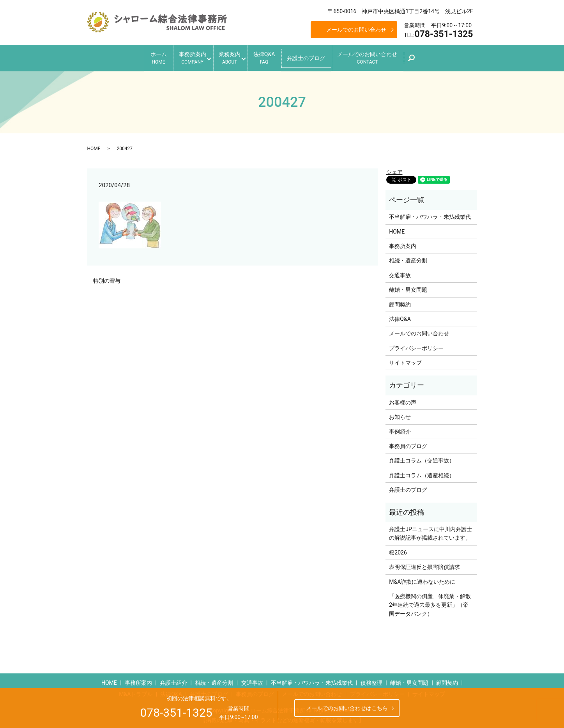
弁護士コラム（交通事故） (422, 458)
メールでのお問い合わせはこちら (347, 708)
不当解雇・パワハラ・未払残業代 (430, 214)
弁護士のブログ (315, 56)
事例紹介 (400, 429)
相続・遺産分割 (408, 258)
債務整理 (371, 680)
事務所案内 (184, 57)
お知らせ (400, 414)
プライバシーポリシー (416, 345)
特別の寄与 (107, 278)
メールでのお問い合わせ (356, 30)
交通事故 (400, 273)
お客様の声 (403, 400)
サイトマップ (405, 360)
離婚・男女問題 (408, 287)
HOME (94, 145)
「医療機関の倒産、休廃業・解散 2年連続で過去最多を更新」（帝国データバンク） (431, 602)
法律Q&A (268, 57)
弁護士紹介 (173, 680)
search (431, 59)
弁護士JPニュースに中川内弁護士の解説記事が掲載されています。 (431, 531)
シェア (394, 169)
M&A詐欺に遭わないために (422, 579)
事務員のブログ (408, 443)
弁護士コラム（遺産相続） (422, 473)
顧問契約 (400, 301)
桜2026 (398, 550)
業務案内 (228, 57)
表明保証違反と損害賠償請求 (424, 564)
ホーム (146, 57)
